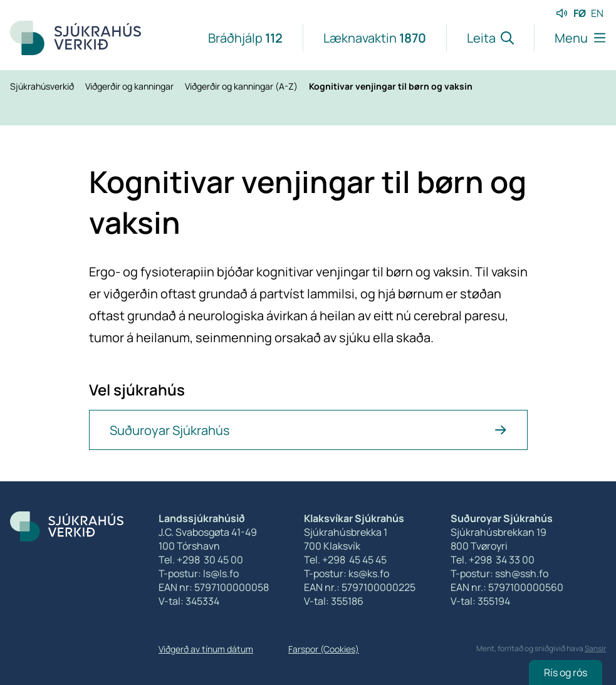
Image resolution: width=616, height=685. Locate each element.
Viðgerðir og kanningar (130, 86)
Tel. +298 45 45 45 (345, 560)
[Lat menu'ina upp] (570, 38)
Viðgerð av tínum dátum (206, 649)
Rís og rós (566, 672)
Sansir (595, 648)
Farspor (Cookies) (324, 649)
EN (597, 13)
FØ (580, 13)
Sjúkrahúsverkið (43, 86)
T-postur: (473, 573)
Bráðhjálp (245, 38)
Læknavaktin (375, 38)
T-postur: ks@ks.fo (347, 573)
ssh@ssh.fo (522, 573)
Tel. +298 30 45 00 (201, 560)
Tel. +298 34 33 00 (493, 560)
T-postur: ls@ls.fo (199, 573)
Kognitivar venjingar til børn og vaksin (391, 86)
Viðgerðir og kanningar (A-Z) (242, 86)
